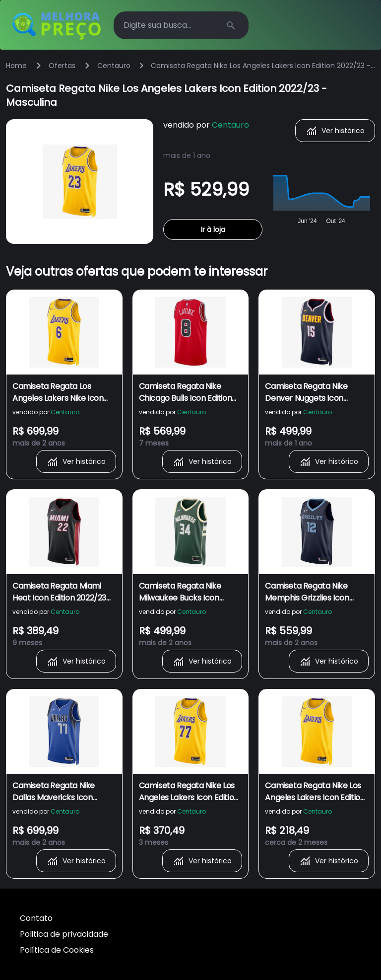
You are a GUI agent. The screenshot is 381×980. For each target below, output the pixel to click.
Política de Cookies (57, 950)
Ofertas (62, 66)
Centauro (114, 66)
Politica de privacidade (64, 934)
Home (16, 66)
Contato (36, 918)
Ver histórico (335, 131)
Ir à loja (213, 229)
